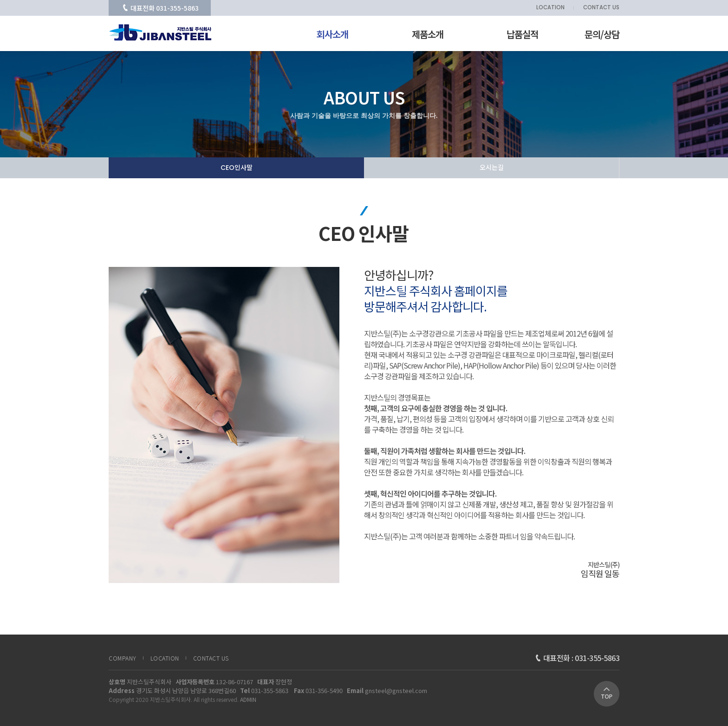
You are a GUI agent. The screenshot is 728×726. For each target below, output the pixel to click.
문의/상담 (602, 34)
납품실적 (522, 34)
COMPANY (123, 658)
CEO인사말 (237, 168)
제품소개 (428, 34)
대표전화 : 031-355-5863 (578, 658)
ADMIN (248, 699)
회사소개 (332, 34)
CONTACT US (601, 8)
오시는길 (492, 168)
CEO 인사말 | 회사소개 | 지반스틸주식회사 (160, 33)
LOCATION (550, 8)
